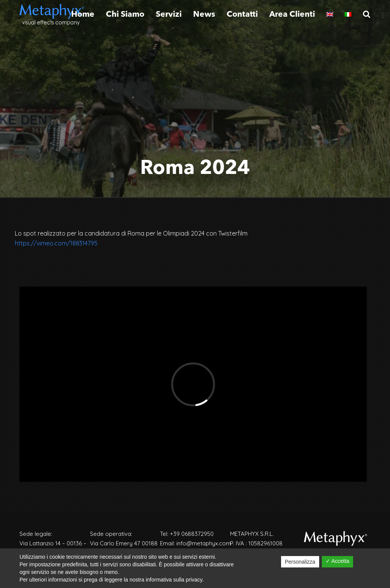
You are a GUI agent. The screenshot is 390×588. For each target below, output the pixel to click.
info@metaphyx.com (204, 543)
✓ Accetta (337, 561)
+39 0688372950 (192, 534)
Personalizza (300, 562)
